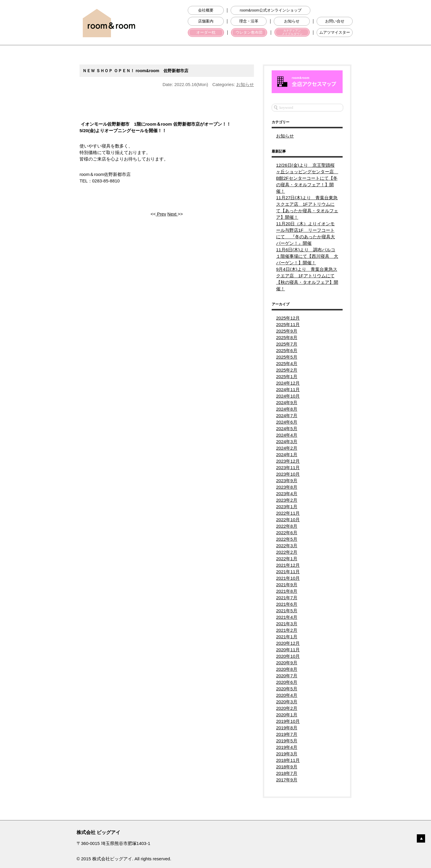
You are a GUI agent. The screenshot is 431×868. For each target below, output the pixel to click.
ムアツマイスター (335, 33)
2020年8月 (287, 669)
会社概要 (206, 10)
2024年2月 (287, 448)
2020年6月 (287, 682)
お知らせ (292, 21)
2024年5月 (287, 429)
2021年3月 (287, 624)
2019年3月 (287, 754)
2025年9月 (287, 331)
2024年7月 (287, 416)
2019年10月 (288, 721)
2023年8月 (287, 487)
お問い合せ (335, 21)
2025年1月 (287, 376)
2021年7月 (287, 598)
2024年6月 (287, 422)
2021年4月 (287, 617)
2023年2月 (287, 500)
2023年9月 (287, 481)
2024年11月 (288, 390)
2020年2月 (287, 708)
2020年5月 (287, 689)
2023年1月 (287, 507)
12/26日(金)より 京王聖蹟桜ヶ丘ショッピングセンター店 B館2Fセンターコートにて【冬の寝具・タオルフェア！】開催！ (307, 178)
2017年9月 (287, 780)
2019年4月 (287, 747)
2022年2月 (287, 552)
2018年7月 (287, 773)
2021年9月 (287, 585)
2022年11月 (288, 513)
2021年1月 (287, 637)
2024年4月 (287, 435)
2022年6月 (287, 533)
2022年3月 (287, 546)
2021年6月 (287, 604)
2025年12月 (288, 318)
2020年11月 (288, 650)
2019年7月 (287, 734)
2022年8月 (287, 526)
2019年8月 (287, 728)
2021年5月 (287, 611)
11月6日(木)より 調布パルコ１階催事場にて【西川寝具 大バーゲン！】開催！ (307, 256)
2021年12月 (288, 565)
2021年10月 (288, 578)
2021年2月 (287, 630)
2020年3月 (287, 702)
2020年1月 (287, 715)
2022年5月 (287, 539)
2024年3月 (287, 442)
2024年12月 (288, 383)
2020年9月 (287, 663)
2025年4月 (287, 363)
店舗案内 (206, 21)
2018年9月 (287, 767)
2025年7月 (287, 344)
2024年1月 (287, 455)
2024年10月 (288, 396)
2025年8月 (287, 337)
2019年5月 (287, 741)
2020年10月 (288, 656)
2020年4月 (287, 695)
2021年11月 (288, 572)
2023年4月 (287, 494)
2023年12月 (288, 461)
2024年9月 (287, 403)
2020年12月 (288, 643)
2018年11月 (288, 760)
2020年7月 (287, 676)
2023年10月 (288, 474)
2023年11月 (288, 468)
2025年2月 (287, 370)
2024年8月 (287, 409)
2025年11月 (288, 324)
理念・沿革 (249, 21)
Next (172, 214)
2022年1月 (287, 559)
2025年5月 (287, 357)
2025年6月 (287, 350)
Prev (161, 214)
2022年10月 (288, 520)
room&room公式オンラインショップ (271, 10)
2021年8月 (287, 591)
